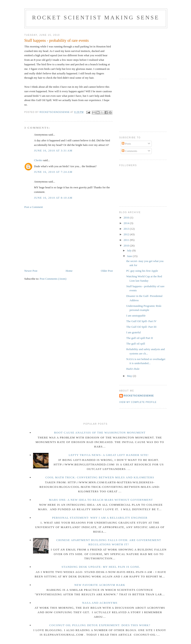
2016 (127, 218)
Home (69, 271)
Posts (126, 144)
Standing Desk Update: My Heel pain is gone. (101, 567)
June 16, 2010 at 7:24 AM (53, 172)
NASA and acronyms (100, 603)
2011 (127, 240)
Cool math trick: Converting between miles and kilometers (100, 477)
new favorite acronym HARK (100, 585)
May (130, 376)
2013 (127, 229)
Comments (129, 151)
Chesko (38, 160)
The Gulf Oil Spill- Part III (141, 327)
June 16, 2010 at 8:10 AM (53, 198)
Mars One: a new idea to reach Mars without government (101, 500)
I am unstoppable (136, 316)
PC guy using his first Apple (142, 271)
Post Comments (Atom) (53, 279)
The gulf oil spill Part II (140, 338)
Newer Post (31, 271)
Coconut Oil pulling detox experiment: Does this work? (100, 625)
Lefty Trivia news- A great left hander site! (109, 455)
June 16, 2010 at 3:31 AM (53, 150)
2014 (127, 223)
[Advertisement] (57, 239)
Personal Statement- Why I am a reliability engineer (100, 518)
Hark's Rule (133, 369)
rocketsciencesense (139, 396)
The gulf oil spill (136, 344)
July (130, 250)
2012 (127, 234)
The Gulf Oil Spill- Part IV (141, 321)
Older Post (107, 271)
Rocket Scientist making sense (96, 18)
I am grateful (133, 332)
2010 (127, 246)
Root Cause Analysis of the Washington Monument (100, 433)
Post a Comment (34, 207)
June (130, 256)
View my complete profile (138, 402)
